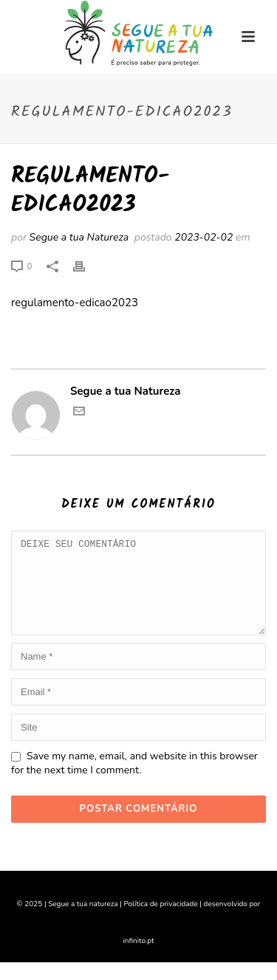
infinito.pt (139, 959)
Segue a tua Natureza (79, 237)
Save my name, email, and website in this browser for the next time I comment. (134, 781)
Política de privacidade (160, 922)
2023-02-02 (204, 237)
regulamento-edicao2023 (75, 303)
